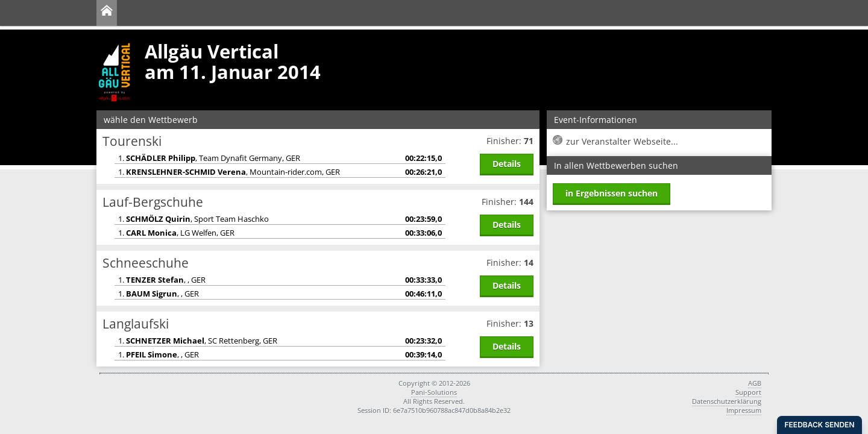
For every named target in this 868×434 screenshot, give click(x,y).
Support (748, 392)
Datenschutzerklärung (727, 401)
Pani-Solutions (434, 392)
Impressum (744, 410)
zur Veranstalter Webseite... (622, 141)
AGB (755, 383)
